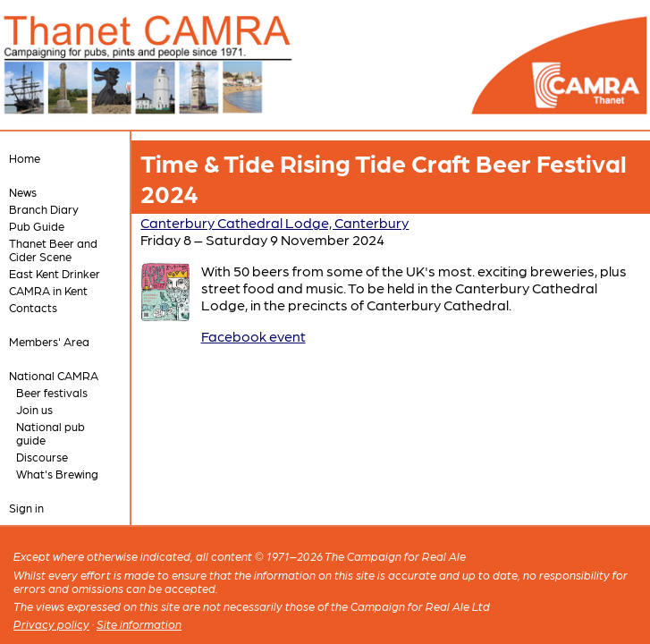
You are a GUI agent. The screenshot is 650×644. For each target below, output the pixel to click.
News (23, 192)
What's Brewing (57, 474)
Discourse (42, 457)
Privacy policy (51, 624)
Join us (34, 409)
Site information (139, 624)
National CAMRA (54, 375)
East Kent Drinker (55, 273)
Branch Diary (44, 209)
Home (25, 158)
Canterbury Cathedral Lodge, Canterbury (274, 222)
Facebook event (253, 336)
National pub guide (51, 433)
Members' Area (49, 341)
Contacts (33, 307)
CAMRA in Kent (48, 290)
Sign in (26, 508)
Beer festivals (52, 392)
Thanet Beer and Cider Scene (53, 250)
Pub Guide (37, 226)
